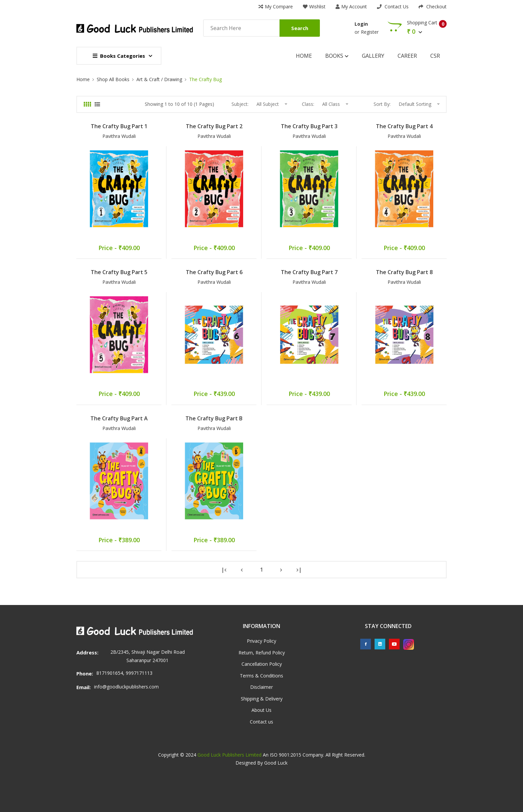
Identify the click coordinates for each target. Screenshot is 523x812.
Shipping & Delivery (262, 699)
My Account (351, 7)
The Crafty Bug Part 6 (214, 272)
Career (407, 56)
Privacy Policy (261, 641)
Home (304, 56)
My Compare (276, 7)
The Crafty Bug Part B (214, 418)
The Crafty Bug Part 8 (404, 272)
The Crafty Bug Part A (119, 418)
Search (300, 28)
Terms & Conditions (261, 676)
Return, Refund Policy (262, 653)
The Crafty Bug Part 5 (119, 272)
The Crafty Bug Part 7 (309, 272)
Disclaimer (261, 687)
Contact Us (393, 7)
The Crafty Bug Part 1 (119, 126)
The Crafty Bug (205, 79)
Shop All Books (113, 79)
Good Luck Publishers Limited (229, 755)
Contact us (261, 722)
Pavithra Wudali (119, 136)
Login (361, 24)
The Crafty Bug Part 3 (309, 126)
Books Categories (119, 56)
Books (337, 56)
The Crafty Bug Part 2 (214, 126)
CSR (435, 56)
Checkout (433, 7)
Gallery (373, 56)
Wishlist (314, 7)
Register (370, 32)
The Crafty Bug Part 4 (404, 126)
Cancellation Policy (262, 664)
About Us (261, 710)
